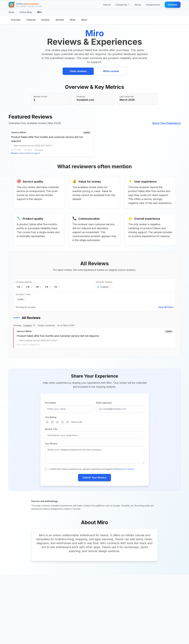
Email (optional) (104, 403)
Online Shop (26, 12)
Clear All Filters (166, 307)
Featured (31, 20)
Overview (16, 20)
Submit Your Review (94, 478)
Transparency (153, 5)
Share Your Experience (166, 123)
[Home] (25, 5)
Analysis (46, 20)
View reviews (78, 71)
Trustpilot (27, 325)
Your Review (51, 444)
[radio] (47, 422)
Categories (123, 5)
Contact (173, 5)
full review (39, 150)
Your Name (50, 403)
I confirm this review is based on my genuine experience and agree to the (91, 469)
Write (73, 20)
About (138, 5)
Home (11, 12)
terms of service (126, 469)
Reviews (60, 20)
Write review (111, 71)
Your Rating (51, 417)
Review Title (51, 429)
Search (107, 5)
